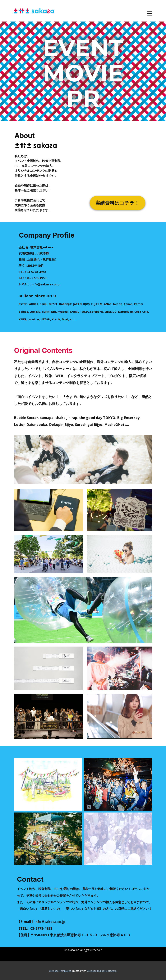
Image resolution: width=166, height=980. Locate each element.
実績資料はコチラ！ (117, 203)
